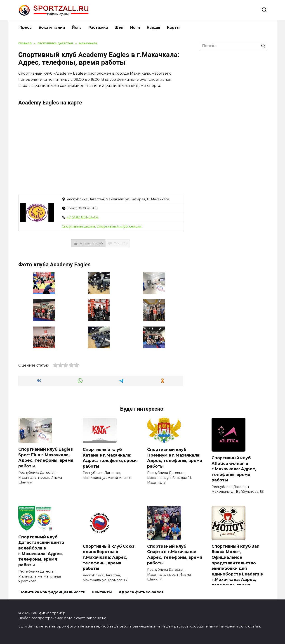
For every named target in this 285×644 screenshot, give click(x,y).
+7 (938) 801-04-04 (82, 217)
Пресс (26, 27)
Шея (119, 27)
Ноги (135, 27)
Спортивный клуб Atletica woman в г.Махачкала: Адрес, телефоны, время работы (234, 469)
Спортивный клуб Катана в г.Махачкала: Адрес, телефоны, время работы (110, 458)
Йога (77, 27)
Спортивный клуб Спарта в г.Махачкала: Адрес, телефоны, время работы (175, 555)
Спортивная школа (78, 226)
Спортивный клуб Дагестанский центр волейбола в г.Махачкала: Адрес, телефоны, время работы (41, 551)
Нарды (153, 27)
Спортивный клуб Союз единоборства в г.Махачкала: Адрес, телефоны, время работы (109, 557)
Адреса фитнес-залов (141, 592)
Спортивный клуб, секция (119, 226)
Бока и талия (52, 27)
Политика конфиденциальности (52, 592)
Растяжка (98, 27)
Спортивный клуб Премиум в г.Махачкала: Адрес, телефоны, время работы (175, 458)
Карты (173, 27)
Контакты (102, 592)
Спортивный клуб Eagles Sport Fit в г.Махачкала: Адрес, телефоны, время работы (46, 458)
